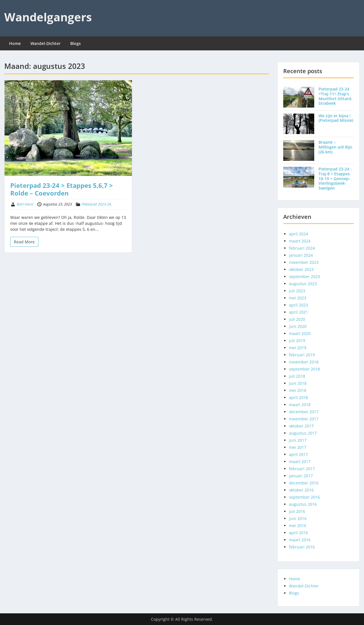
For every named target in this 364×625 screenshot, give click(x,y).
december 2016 (304, 483)
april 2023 (298, 305)
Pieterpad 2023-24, (97, 204)
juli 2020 (297, 319)
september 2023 (304, 276)
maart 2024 (300, 241)
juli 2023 (297, 291)
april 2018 (298, 397)
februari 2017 (302, 469)
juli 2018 (297, 376)
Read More (24, 242)
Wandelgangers (48, 17)
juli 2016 (297, 511)
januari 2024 (301, 255)
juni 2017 (298, 440)
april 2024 (298, 234)
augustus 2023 (303, 284)
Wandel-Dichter (45, 43)
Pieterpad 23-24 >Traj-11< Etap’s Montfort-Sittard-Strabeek (336, 96)
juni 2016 (298, 518)
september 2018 (304, 369)
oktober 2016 (301, 490)
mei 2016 (298, 526)
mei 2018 (298, 390)
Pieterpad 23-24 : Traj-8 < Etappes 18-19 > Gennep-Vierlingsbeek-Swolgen (335, 178)
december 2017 (304, 412)
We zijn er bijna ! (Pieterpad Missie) (336, 118)
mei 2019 (298, 348)
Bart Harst (25, 204)
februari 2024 (302, 248)
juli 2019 (297, 341)
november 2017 (304, 419)
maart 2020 (300, 333)
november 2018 (304, 362)
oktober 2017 (301, 426)
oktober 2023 (301, 269)
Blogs (76, 43)
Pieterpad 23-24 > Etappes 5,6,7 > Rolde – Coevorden (62, 189)
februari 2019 (302, 355)
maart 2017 (300, 461)
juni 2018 (298, 383)
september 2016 (304, 497)
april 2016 (298, 533)
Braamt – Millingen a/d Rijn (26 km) (335, 147)
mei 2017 (298, 447)
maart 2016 (300, 540)
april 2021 (298, 312)
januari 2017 (301, 476)
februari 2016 (302, 547)
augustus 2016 (303, 504)
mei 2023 (298, 298)
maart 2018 (300, 405)
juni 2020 (298, 326)
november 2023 (304, 262)
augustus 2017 (303, 433)
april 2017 (298, 454)
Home (15, 43)
